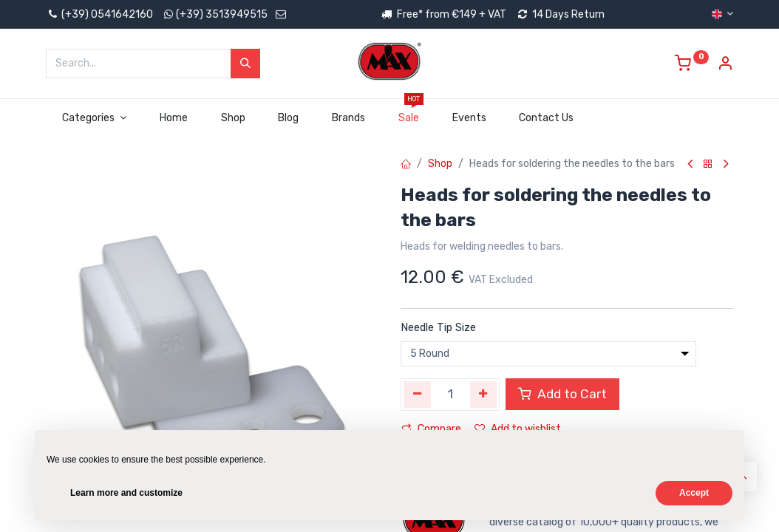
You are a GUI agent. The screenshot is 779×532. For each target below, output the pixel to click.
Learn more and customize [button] (126, 493)
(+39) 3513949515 (222, 14)
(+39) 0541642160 (99, 14)
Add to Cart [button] (562, 394)
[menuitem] (173, 118)
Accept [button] (694, 493)
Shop (440, 164)
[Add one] (484, 395)
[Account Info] (725, 65)
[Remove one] (417, 395)
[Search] (245, 64)
